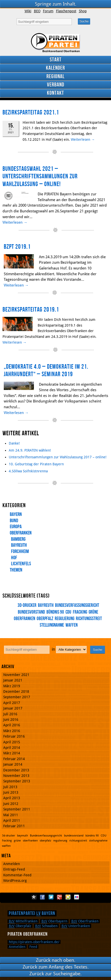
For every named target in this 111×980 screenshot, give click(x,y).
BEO (37, 11)
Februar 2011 (14, 826)
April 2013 (12, 798)
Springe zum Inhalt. (56, 4)
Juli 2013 (10, 787)
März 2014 (12, 753)
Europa (16, 527)
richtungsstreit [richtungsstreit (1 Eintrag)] (89, 619)
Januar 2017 (13, 708)
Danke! (14, 443)
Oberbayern (54, 921)
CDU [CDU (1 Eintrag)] (68, 612)
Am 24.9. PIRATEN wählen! (30, 450)
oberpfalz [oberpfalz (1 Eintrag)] (45, 619)
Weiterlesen (83, 139)
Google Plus (60, 897)
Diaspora (34, 897)
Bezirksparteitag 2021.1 (31, 113)
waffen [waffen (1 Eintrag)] (72, 625)
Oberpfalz (20, 926)
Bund (14, 521)
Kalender (55, 68)
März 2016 (12, 731)
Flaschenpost (66, 11)
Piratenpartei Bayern (32, 913)
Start (56, 60)
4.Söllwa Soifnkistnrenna (28, 471)
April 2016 (12, 725)
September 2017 (17, 697)
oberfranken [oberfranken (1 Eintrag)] (30, 841)
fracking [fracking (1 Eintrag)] (80, 612)
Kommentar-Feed (17, 875)
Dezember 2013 (16, 770)
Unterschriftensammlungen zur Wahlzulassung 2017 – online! (58, 457)
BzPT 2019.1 (17, 247)
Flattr (68, 897)
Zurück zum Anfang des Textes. (56, 967)
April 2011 (12, 820)
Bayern (16, 514)
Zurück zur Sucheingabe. (55, 974)
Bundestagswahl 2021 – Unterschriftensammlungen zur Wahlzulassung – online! (40, 177)
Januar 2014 (13, 764)
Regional (55, 77)
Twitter (51, 897)
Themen (16, 570)
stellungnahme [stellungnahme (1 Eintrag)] (98, 841)
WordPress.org (15, 881)
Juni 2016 (11, 720)
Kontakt (55, 93)
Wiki (28, 11)
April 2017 (12, 703)
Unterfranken (76, 926)
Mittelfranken (23, 921)
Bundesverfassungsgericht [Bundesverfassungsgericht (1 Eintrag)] (77, 605)
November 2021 (16, 675)
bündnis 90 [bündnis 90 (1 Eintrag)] (55, 612)
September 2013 (17, 781)
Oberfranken (21, 533)
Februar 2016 (14, 736)
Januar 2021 (13, 680)
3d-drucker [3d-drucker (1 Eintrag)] (27, 605)
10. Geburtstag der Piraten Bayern (36, 464)
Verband (56, 85)
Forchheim (20, 551)
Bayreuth (19, 545)
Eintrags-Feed (14, 869)
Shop (83, 11)
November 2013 (16, 776)
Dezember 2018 (16, 691)
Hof (14, 558)
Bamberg (18, 539)
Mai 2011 (11, 815)
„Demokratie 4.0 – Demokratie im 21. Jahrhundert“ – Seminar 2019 (46, 371)
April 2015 (12, 742)
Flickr (77, 897)
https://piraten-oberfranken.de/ (34, 942)
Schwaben (46, 926)
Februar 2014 (14, 759)
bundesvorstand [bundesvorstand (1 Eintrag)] (74, 836)
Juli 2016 (10, 714)
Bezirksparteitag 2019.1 (31, 310)
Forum (48, 11)
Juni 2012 (11, 804)
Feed (33, 947)
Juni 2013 (11, 792)
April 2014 (12, 748)
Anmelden (12, 864)
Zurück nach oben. (56, 960)
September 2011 (17, 809)
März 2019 (12, 686)
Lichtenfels (21, 564)
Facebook (42, 897)
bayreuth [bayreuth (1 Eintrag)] (46, 605)
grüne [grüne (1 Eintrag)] (93, 612)
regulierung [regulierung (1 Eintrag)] (65, 619)
